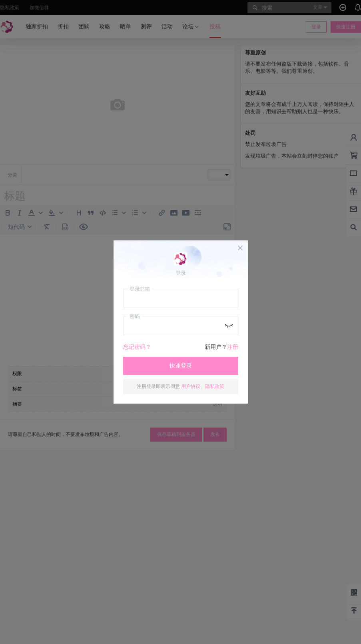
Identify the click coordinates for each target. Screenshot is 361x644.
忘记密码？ (137, 347)
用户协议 (191, 386)
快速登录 (181, 366)
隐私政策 (215, 386)
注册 (233, 347)
